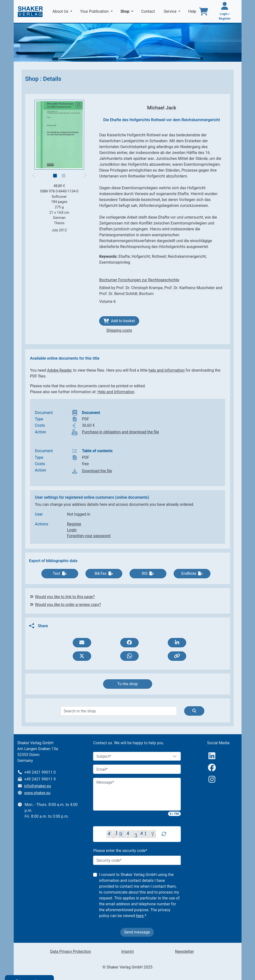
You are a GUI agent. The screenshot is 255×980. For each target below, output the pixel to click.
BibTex (104, 573)
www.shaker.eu (37, 793)
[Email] (137, 769)
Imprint (127, 951)
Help (193, 11)
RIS (148, 573)
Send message (137, 932)
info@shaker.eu (37, 786)
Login (72, 530)
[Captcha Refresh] (164, 834)
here (140, 916)
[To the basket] (204, 12)
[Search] (119, 711)
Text (60, 573)
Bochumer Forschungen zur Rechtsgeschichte (139, 280)
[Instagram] (212, 779)
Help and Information (116, 392)
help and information (166, 370)
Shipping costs (119, 330)
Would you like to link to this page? (65, 597)
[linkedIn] (212, 756)
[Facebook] (212, 768)
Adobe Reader (59, 370)
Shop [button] (128, 11)
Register (74, 524)
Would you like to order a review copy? (68, 605)
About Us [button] (61, 11)
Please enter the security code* (120, 851)
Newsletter (185, 951)
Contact (148, 11)
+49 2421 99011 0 (40, 772)
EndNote (192, 573)
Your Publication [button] (95, 11)
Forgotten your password (89, 536)
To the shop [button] (128, 684)
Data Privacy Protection (71, 951)
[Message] (137, 794)
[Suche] (194, 711)
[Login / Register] (225, 11)
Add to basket (119, 321)
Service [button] (170, 11)
